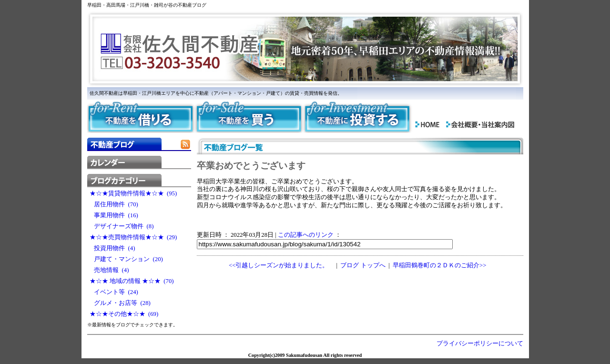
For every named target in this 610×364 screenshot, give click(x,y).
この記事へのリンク (306, 235)
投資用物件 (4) (112, 248)
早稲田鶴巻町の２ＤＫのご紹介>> (439, 265)
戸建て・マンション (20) (126, 259)
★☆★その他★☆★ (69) (124, 314)
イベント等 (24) (114, 292)
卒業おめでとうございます (251, 166)
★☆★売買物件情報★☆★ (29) (133, 237)
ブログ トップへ (363, 265)
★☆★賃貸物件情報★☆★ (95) (133, 193)
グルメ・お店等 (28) (120, 303)
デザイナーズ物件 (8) (122, 226)
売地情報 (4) (109, 270)
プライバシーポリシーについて (480, 344)
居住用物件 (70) (114, 204)
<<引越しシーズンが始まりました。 (279, 265)
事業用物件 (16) (114, 215)
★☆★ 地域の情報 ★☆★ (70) (132, 281)
